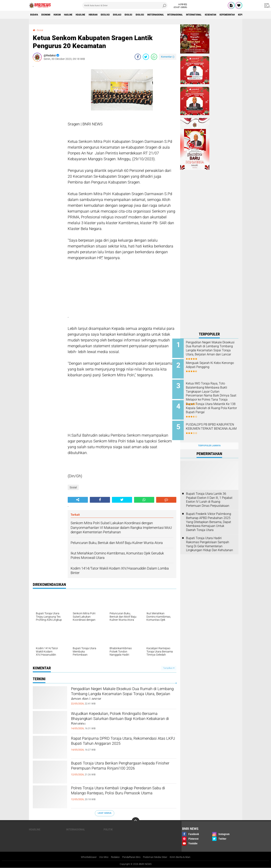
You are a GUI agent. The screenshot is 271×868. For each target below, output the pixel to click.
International (232, 15)
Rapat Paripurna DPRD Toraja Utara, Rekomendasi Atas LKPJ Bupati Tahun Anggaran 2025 (124, 745)
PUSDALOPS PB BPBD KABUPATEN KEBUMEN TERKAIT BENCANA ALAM (212, 425)
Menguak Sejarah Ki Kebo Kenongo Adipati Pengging (212, 364)
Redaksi (113, 857)
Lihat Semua (105, 813)
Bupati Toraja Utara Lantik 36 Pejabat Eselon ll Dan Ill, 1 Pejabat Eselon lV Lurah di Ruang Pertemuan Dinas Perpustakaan (209, 493)
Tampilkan (169, 668)
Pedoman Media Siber (156, 857)
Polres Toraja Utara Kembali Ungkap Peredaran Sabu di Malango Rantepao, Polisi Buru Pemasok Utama (122, 795)
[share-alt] (78, 500)
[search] (125, 5)
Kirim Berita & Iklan (183, 857)
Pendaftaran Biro (130, 857)
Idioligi (152, 15)
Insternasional (185, 15)
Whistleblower (85, 857)
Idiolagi (138, 15)
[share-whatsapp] (154, 57)
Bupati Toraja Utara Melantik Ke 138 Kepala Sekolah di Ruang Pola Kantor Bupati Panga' (213, 407)
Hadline (77, 15)
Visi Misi (101, 857)
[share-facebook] (138, 57)
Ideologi (123, 15)
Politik (108, 829)
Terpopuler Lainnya (209, 440)
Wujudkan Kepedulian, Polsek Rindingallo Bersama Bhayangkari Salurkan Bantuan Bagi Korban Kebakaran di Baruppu (120, 721)
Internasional (209, 15)
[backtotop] (136, 821)
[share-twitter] (146, 57)
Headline (93, 15)
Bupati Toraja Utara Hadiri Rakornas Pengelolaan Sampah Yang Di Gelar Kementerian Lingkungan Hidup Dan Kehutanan (210, 538)
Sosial (41, 30)
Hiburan (108, 15)
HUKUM (64, 15)
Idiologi (166, 15)
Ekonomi (50, 15)
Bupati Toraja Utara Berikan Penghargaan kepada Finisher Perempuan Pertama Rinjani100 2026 (124, 770)
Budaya (35, 15)
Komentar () (168, 56)
